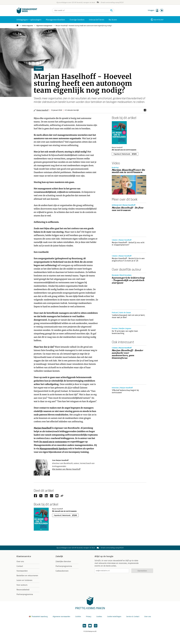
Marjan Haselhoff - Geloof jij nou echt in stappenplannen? (128, 244)
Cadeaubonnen (62, 571)
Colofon (78, 617)
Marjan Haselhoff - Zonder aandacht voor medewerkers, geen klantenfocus (128, 354)
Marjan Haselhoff (42, 110)
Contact (20, 566)
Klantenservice (24, 556)
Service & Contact (133, 617)
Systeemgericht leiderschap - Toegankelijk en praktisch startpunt (128, 280)
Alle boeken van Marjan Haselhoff (66, 469)
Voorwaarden (22, 571)
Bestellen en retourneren (27, 576)
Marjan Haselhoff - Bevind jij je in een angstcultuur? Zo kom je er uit (128, 260)
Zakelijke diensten (63, 561)
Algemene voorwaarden (61, 617)
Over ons (20, 561)
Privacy (89, 617)
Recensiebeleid (23, 590)
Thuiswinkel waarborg (39, 617)
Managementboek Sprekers (54, 449)
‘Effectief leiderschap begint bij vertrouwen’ (125, 391)
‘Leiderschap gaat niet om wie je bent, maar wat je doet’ (128, 316)
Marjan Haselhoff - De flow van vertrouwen (128, 209)
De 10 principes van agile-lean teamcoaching (125, 332)
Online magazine (27, 26)
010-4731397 (159, 20)
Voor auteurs (22, 585)
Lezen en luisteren (24, 580)
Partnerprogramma (25, 594)
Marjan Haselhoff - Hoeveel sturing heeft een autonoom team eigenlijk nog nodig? (84, 26)
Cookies (99, 617)
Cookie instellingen (114, 617)
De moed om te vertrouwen (53, 442)
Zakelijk (59, 556)
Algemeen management (44, 26)
